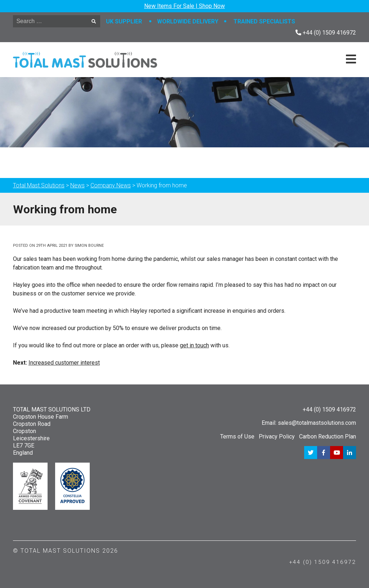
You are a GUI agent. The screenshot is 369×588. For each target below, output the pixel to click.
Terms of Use (237, 436)
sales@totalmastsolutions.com (317, 423)
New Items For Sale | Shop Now (184, 6)
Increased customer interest (64, 363)
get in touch (194, 345)
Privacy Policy (277, 436)
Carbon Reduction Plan (328, 436)
